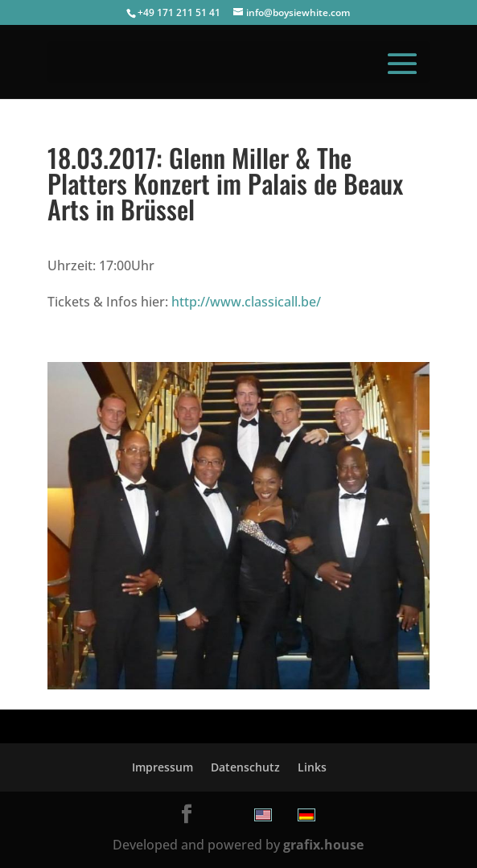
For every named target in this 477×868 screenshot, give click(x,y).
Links (312, 767)
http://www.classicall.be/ (246, 302)
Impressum (162, 767)
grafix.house (323, 845)
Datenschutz (245, 767)
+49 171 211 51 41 (179, 12)
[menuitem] (263, 815)
